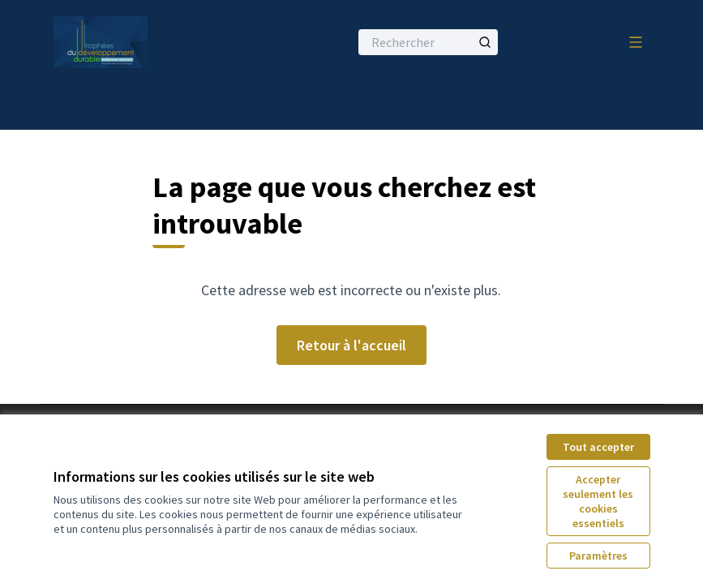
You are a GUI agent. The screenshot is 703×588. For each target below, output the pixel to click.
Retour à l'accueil (351, 345)
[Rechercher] (428, 42)
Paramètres (598, 556)
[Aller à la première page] (161, 42)
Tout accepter (598, 447)
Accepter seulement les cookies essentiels (598, 501)
